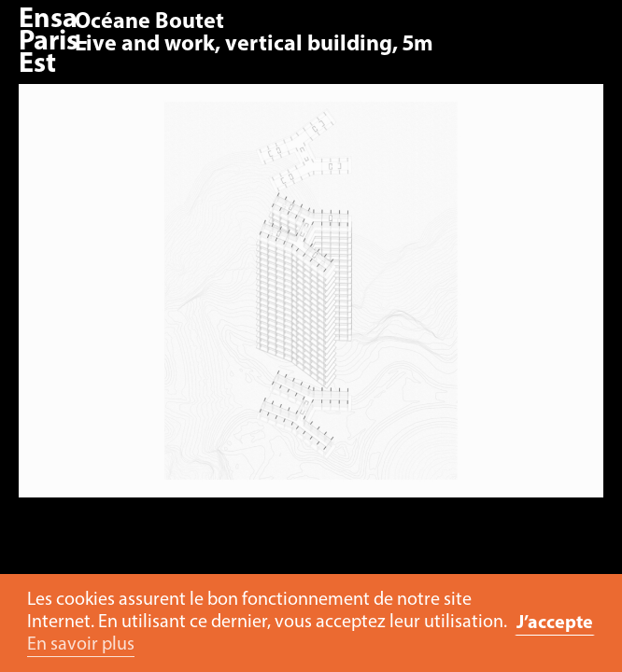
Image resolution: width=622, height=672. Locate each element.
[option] (311, 300)
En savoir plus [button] (81, 645)
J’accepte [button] (555, 623)
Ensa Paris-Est (53, 42)
